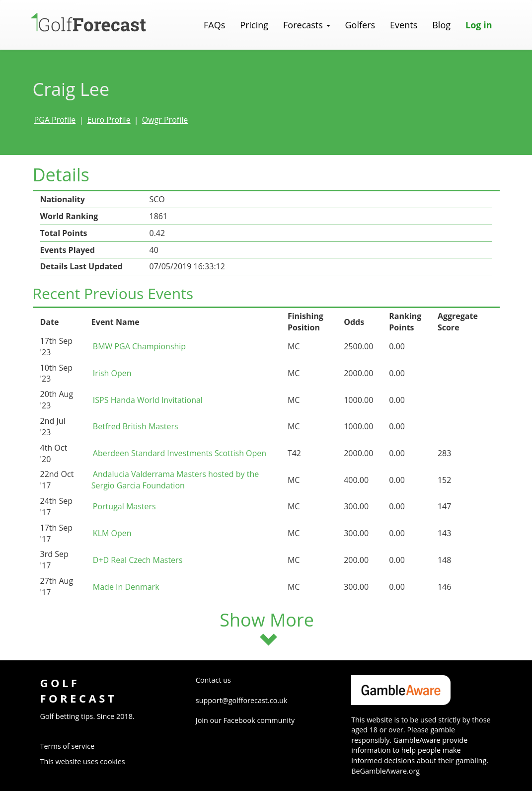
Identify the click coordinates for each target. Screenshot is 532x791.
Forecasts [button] (306, 25)
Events (404, 25)
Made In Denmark (126, 587)
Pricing (254, 25)
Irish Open (112, 373)
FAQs (214, 25)
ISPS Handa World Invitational (148, 400)
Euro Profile (109, 120)
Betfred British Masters (136, 426)
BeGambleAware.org (385, 771)
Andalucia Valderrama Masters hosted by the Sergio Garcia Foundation (175, 480)
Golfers (360, 25)
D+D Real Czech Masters (138, 560)
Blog (441, 25)
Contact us (213, 680)
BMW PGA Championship (139, 346)
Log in (479, 25)
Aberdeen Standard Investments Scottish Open (180, 453)
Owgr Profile (165, 120)
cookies (112, 761)
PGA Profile (55, 120)
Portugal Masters (124, 506)
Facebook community (259, 720)
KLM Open (112, 533)
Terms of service (68, 746)
